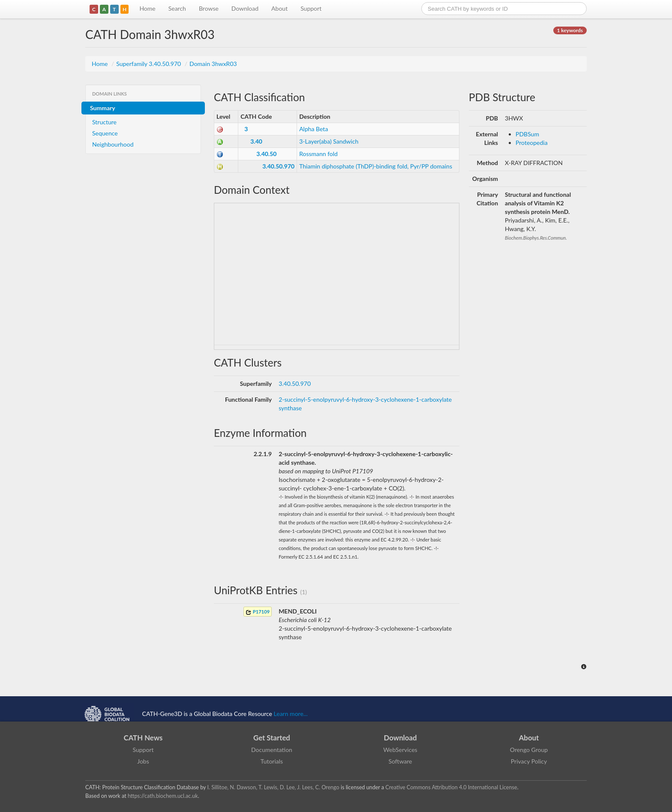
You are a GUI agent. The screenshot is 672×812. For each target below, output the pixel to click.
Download (245, 8)
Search (177, 8)
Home (147, 8)
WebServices (400, 750)
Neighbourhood (113, 144)
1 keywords (570, 30)
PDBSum (527, 134)
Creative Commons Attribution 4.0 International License (451, 787)
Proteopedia (532, 143)
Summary (103, 108)
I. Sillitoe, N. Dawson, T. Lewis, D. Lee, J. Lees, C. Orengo (273, 787)
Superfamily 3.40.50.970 (149, 64)
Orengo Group (529, 750)
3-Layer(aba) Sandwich (329, 141)
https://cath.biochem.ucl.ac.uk (163, 796)
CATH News (143, 738)
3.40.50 (266, 154)
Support (311, 8)
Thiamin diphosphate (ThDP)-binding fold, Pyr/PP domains (376, 166)
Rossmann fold (318, 154)
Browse (209, 8)
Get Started (272, 738)
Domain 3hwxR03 (213, 64)
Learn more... (291, 714)
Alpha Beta (313, 129)
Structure (104, 122)
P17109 (258, 612)
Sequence (105, 133)
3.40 (256, 141)
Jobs (143, 761)
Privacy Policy (529, 761)
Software (400, 761)
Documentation (272, 750)
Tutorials (272, 761)
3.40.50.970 (278, 166)
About (279, 8)
